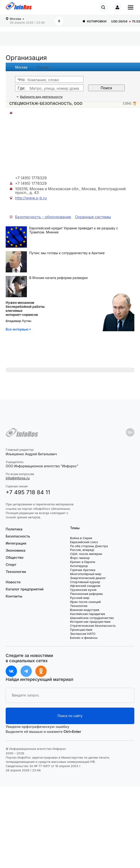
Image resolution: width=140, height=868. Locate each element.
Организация (26, 58)
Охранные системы (93, 217)
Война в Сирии (81, 538)
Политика (14, 529)
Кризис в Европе (83, 562)
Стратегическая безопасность (93, 626)
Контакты (14, 596)
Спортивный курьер (85, 582)
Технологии (16, 572)
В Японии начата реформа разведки (58, 278)
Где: (22, 88)
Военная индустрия (85, 610)
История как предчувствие (90, 622)
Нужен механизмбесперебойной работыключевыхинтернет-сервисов (25, 309)
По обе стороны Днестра (89, 546)
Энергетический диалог (88, 578)
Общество (15, 557)
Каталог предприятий (25, 589)
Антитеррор (79, 566)
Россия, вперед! (82, 550)
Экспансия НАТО (83, 634)
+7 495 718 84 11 (28, 492)
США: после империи (86, 554)
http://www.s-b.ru (31, 198)
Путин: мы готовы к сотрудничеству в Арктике (67, 253)
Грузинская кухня (83, 590)
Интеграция (16, 543)
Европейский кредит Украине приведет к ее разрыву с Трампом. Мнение (74, 230)
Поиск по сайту (70, 716)
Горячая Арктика (83, 570)
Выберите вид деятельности (41, 97)
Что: (22, 80)
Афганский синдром (85, 586)
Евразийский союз (84, 542)
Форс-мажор (80, 558)
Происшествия (81, 630)
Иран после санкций (85, 602)
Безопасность (18, 536)
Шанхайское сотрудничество (92, 618)
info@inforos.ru (18, 478)
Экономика (16, 550)
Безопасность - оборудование (43, 217)
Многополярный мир (86, 574)
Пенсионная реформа (86, 594)
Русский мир (80, 598)
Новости (13, 582)
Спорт (11, 565)
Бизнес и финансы (84, 638)
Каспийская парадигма (87, 614)
